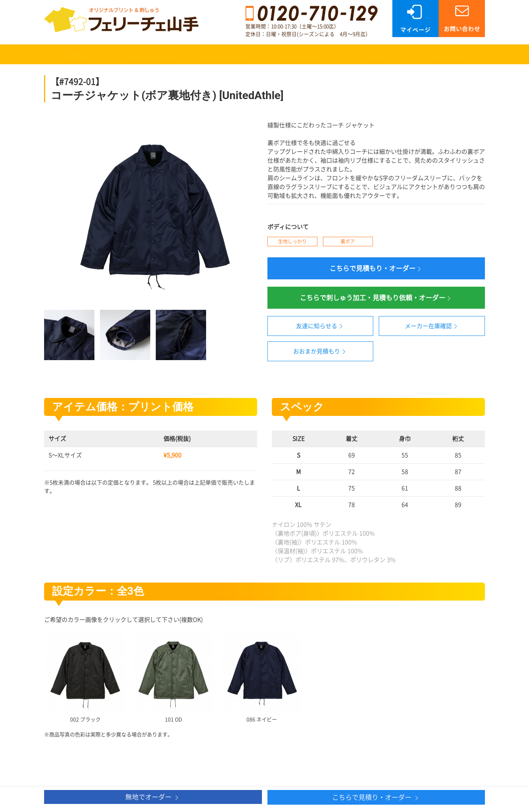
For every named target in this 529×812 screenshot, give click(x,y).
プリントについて (150, 54)
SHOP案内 (448, 54)
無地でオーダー (153, 797)
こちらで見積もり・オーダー (376, 269)
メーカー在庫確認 (432, 326)
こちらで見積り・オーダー (376, 798)
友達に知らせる (320, 326)
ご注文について (299, 54)
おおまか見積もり (320, 352)
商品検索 (76, 54)
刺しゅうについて (224, 54)
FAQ (373, 54)
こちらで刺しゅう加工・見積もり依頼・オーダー (376, 298)
